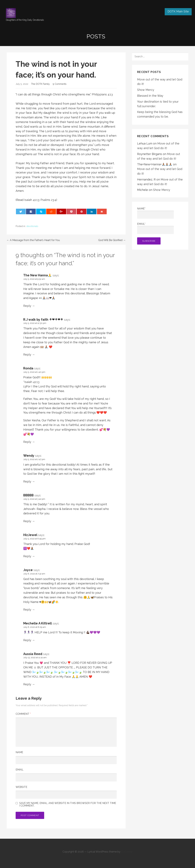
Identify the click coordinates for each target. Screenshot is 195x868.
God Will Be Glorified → (112, 240)
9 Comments (60, 84)
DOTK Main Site (178, 11)
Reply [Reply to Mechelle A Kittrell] (27, 640)
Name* (155, 213)
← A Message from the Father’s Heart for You (33, 240)
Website (21, 787)
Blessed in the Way (150, 96)
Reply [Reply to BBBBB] (27, 521)
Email (20, 770)
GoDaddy (127, 852)
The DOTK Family (40, 84)
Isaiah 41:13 (32, 200)
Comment (23, 714)
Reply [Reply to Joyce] (27, 610)
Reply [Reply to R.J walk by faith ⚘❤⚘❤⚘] (27, 355)
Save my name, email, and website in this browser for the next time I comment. (68, 804)
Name (19, 752)
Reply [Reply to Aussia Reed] (27, 684)
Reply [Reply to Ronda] (27, 442)
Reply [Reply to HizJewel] (27, 556)
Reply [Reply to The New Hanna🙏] (27, 306)
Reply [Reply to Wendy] (27, 481)
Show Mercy (146, 90)
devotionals (32, 226)
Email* (155, 228)
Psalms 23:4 (48, 200)
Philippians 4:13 (102, 94)
